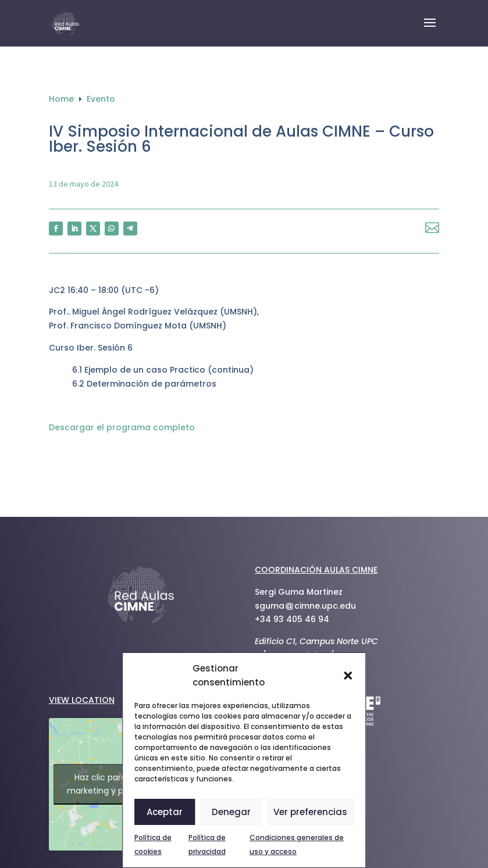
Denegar (231, 812)
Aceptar (165, 812)
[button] (348, 676)
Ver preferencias (310, 812)
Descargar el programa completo (122, 427)
